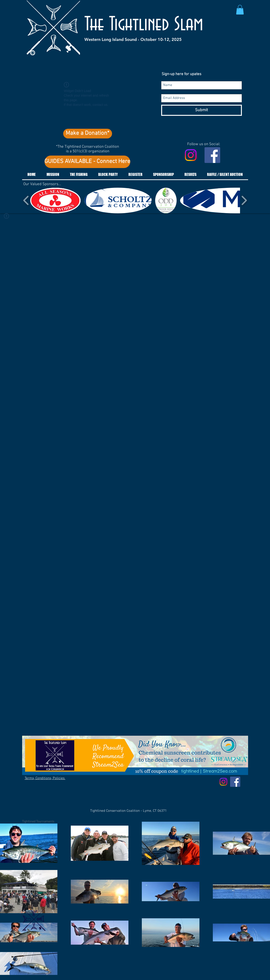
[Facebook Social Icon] (212, 155)
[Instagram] (191, 155)
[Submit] (202, 110)
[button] (240, 10)
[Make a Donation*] (88, 134)
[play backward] (26, 201)
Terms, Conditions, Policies (45, 778)
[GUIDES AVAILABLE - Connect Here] (87, 162)
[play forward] (244, 201)
